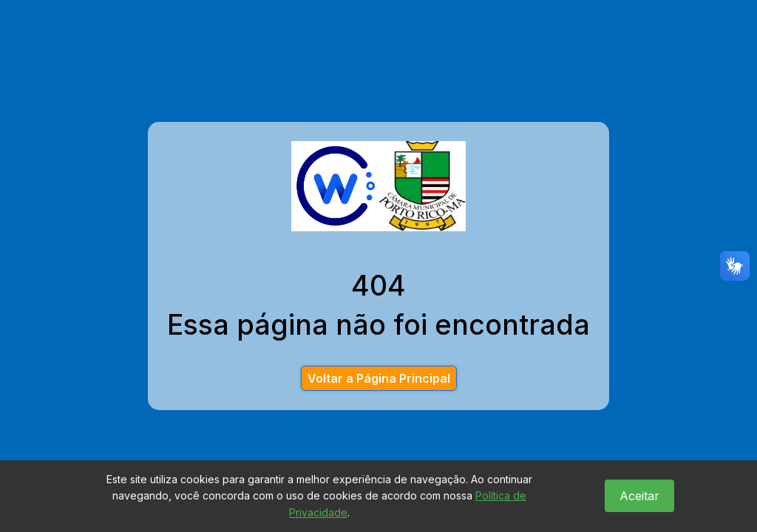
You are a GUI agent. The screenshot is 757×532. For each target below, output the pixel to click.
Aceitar (639, 496)
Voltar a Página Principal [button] (379, 378)
